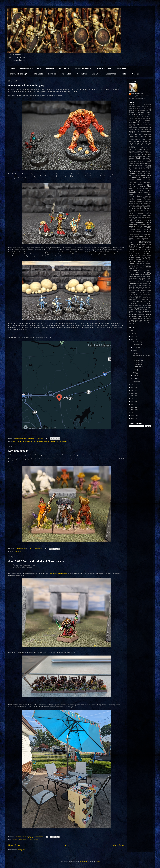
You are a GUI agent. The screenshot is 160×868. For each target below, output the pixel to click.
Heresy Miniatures (135, 198)
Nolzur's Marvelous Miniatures (142, 236)
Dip (150, 160)
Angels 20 (140, 117)
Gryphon (146, 192)
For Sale (142, 177)
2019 (133, 393)
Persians (141, 254)
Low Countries (139, 217)
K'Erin (150, 207)
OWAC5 (138, 250)
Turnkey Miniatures (146, 300)
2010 (133, 413)
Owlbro (131, 252)
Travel (140, 298)
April (135, 373)
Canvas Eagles (140, 136)
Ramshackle (145, 261)
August (135, 350)
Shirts (135, 280)
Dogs (136, 162)
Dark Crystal (148, 155)
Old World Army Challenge (58, 573)
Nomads (131, 238)
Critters (131, 153)
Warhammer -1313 (135, 313)
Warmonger (141, 315)
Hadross (131, 194)
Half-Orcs (52, 74)
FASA (140, 172)
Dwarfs (135, 165)
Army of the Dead (104, 68)
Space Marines (147, 289)
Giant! (130, 188)
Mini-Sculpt (137, 229)
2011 (133, 410)
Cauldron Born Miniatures (137, 140)
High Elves (147, 198)
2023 (133, 339)
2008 (133, 418)
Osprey (149, 246)
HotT (134, 202)
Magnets (137, 219)
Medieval (132, 226)
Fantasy (133, 171)
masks (131, 224)
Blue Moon (144, 129)
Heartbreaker (44, 441)
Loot (133, 217)
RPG (130, 269)
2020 (133, 390)
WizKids (143, 319)
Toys (136, 298)
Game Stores (133, 183)
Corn (150, 151)
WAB (137, 309)
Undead (133, 303)
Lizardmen (144, 216)
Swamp (149, 292)
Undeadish (147, 304)
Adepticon (131, 110)
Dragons (135, 74)
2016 (133, 402)
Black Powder (147, 126)
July (134, 353)
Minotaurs (144, 230)
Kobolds (131, 212)
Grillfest (140, 192)
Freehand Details (135, 179)
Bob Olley (137, 131)
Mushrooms (133, 233)
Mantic (149, 219)
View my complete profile (137, 98)
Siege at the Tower (137, 281)
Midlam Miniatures (140, 228)
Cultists (131, 154)
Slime (140, 285)
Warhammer (147, 311)
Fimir (134, 174)
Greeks (149, 190)
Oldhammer (22, 840)
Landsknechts (140, 214)
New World (144, 235)
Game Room (147, 181)
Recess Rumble (140, 263)
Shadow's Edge (147, 278)
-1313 (130, 105)
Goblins (141, 188)
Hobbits (140, 200)
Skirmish (140, 283)
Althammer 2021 (146, 115)
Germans (142, 186)
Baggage (141, 120)
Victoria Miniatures (139, 308)
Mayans (149, 224)
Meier (145, 226)
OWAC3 (149, 248)
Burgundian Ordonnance (143, 135)
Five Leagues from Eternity (58, 68)
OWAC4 (131, 249)
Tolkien (146, 296)
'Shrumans (132, 107)
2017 (133, 399)
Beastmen (132, 124)
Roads (149, 265)
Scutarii (131, 275)
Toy (133, 298)
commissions (141, 149)
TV (130, 301)
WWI (135, 322)
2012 (133, 407)
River (145, 265)
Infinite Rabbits (138, 203)
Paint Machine (138, 252)
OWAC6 (30, 840)
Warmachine (133, 315)
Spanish (143, 290)
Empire (148, 167)
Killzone (149, 209)
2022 (133, 385)
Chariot (143, 143)
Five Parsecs (29, 441)
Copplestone (145, 151)
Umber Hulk (147, 301)
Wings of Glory (137, 319)
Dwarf (131, 165)
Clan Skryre (140, 147)
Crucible (143, 153)
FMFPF (149, 175)
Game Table (142, 183)
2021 (143, 107)
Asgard (131, 119)
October (136, 347)
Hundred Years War (141, 202)
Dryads (149, 163)
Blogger (98, 862)
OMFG (143, 244)
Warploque (148, 315)
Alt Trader (16, 441)
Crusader (149, 153)
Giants (135, 188)
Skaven (35, 840)
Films (130, 174)
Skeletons (133, 283)
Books (131, 133)
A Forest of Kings (141, 108)
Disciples (131, 162)
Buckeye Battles (143, 133)
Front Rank (147, 179)
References (148, 263)
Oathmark (148, 240)
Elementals (141, 167)
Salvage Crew (140, 269)
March (135, 375)
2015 (133, 404)
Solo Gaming (133, 287)
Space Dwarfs (143, 287)
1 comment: (40, 438)
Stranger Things (141, 292)
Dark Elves (132, 156)
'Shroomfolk (17, 552)
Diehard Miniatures (135, 160)
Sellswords (132, 276)
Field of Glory (147, 171)
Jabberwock (140, 205)
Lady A (149, 212)
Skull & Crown (147, 284)
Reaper (65, 441)
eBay (139, 165)
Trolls (124, 74)
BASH (130, 122)
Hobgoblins (147, 200)
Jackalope (148, 205)
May (134, 370)
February (136, 378)
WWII (140, 322)
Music (139, 233)
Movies (149, 231)
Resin (141, 265)
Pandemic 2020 (133, 254)
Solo (150, 285)
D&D (135, 154)
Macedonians (147, 217)
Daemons (141, 154)
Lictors (139, 216)
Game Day (139, 181)
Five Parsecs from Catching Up (26, 85)
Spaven (149, 290)
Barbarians (148, 120)
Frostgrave (132, 181)
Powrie (138, 257)
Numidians (136, 240)
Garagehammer (133, 186)
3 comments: (39, 837)
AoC (145, 117)
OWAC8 (149, 250)
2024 (133, 337)
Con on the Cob (137, 151)
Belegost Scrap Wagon (135, 126)
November (136, 345)
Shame (131, 280)
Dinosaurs (145, 160)
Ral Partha (147, 259)
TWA (133, 301)
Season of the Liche (146, 275)
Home (12, 68)
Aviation (140, 119)
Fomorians (121, 68)
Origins (144, 246)
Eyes (150, 169)
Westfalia (132, 317)
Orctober (137, 246)
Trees (135, 300)
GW (150, 192)
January (136, 381)
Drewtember (143, 163)
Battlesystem (148, 122)
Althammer (134, 115)
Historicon (132, 200)
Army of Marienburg (83, 68)
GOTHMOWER (141, 190)
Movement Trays (140, 231)
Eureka (146, 169)
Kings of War (134, 210)
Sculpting (148, 273)
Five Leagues (133, 175)
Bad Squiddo (133, 120)
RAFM (141, 259)
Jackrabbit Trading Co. (19, 74)
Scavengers (143, 271)
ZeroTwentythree (137, 94)
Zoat (144, 322)
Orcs (130, 246)
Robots (131, 267)
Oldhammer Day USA (135, 244)
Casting (149, 138)
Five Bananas (147, 174)
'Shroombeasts (138, 105)
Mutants (145, 233)
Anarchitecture (133, 117)
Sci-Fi (149, 271)
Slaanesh (131, 285)
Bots (135, 133)
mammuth (83, 862)
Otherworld (132, 248)
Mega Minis (139, 226)
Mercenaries (111, 74)
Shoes (149, 280)
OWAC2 (141, 248)
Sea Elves (96, 74)
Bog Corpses (143, 131)
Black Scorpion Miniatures (136, 128)
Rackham (136, 259)
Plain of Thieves (140, 256)
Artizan (149, 117)
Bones (22, 441)
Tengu (130, 294)
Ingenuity (146, 203)
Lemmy (135, 216)
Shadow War (137, 278)
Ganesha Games (145, 184)
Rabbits (131, 259)
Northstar (137, 238)
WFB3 (145, 317)
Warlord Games (147, 313)
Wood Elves (82, 74)
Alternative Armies (144, 112)
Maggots (131, 219)
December (136, 342)
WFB (139, 317)
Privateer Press (146, 258)
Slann (136, 285)
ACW (150, 108)
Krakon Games (140, 212)
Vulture (133, 309)
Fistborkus (140, 174)
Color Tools (132, 149)
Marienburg (141, 222)
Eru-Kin (141, 169)
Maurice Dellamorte (140, 224)
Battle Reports (138, 122)
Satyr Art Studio (134, 271)
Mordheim (131, 231)
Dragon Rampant (134, 163)
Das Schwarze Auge (140, 156)
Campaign (131, 136)
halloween (139, 196)
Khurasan (137, 209)
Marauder (138, 221)
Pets (145, 254)
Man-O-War (143, 219)
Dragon (149, 162)
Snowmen (145, 285)
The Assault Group (145, 294)
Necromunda (137, 235)
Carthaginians (140, 138)
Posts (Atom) (21, 850)
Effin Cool (144, 165)
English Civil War (134, 169)
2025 (133, 334)
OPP (150, 244)
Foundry (37, 441)
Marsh (149, 223)
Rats (150, 261)
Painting (147, 252)
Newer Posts (14, 845)
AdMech (137, 110)
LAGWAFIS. (132, 214)
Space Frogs (137, 289)
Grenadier (133, 192)
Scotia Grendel (133, 273)
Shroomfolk (66, 74)
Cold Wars (148, 147)
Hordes (131, 202)
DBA (147, 156)
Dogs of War (142, 162)
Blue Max (137, 129)
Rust (134, 269)
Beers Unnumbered (146, 124)
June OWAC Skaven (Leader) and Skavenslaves (36, 561)
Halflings (132, 196)
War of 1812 (143, 309)
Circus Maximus (146, 145)
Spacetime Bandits (134, 291)
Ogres (131, 242)
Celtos (135, 141)
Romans (148, 267)
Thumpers (131, 296)
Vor (130, 309)
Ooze (147, 244)
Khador (131, 208)
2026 (133, 331)
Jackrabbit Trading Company (138, 207)
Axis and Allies (147, 119)
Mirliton (149, 229)
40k (146, 107)
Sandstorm (148, 269)
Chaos (137, 143)
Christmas (137, 145)
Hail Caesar (138, 194)
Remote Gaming (133, 265)
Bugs (150, 133)
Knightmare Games (146, 210)
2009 (133, 415)
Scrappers (141, 273)
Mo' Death (39, 74)
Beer (137, 124)
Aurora (135, 119)
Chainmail (144, 141)
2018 (133, 396)
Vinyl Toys (148, 307)
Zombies (131, 324)
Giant (149, 186)
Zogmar (149, 322)
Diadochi (149, 158)
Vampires (131, 306)
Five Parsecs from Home (30, 68)
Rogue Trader (139, 267)
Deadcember (140, 158)
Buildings (131, 135)
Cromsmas (137, 153)
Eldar (149, 165)
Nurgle (142, 240)
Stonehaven (132, 292)
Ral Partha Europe (55, 441)
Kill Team (143, 208)
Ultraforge (139, 301)
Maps (130, 221)
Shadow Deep (141, 276)
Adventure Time (144, 110)
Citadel (16, 840)
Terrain (136, 294)
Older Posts (119, 845)
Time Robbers (139, 296)
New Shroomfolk (18, 451)
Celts (139, 141)
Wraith (145, 320)
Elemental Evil (133, 167)
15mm (138, 107)
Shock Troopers (142, 280)
